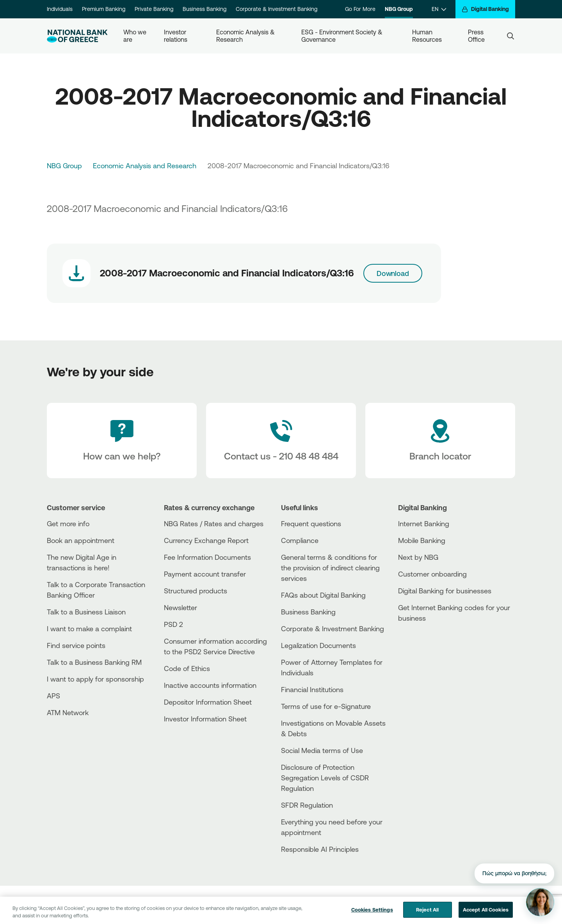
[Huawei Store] (427, 652)
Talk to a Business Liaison (86, 612)
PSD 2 (173, 624)
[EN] (439, 9)
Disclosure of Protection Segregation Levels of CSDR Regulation (325, 778)
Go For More (360, 9)
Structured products (196, 591)
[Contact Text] (281, 441)
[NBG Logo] (77, 36)
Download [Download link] (393, 273)
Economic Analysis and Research (145, 166)
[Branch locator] (440, 441)
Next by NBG (418, 557)
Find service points (76, 645)
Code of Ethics (187, 668)
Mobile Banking (422, 540)
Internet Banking (424, 523)
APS (53, 696)
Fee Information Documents (207, 557)
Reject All (427, 915)
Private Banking (154, 9)
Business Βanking (308, 612)
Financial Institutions (312, 689)
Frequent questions (311, 523)
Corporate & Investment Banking (277, 9)
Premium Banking (104, 9)
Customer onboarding (432, 574)
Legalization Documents (318, 645)
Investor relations (176, 36)
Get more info (68, 523)
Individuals (60, 9)
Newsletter (181, 607)
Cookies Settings (372, 915)
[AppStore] (427, 639)
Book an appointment (81, 540)
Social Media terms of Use (322, 750)
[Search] (510, 36)
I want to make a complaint (89, 628)
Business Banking (205, 9)
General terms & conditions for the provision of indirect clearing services (330, 568)
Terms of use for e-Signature (326, 706)
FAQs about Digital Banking (323, 595)
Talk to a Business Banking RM (94, 662)
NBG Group (399, 9)
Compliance (300, 540)
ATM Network (68, 712)
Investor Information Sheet (205, 719)
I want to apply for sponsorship (95, 679)
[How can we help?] (122, 441)
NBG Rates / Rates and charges (214, 523)
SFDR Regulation (307, 805)
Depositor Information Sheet (208, 702)
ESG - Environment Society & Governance (343, 36)
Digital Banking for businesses (445, 591)
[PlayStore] (427, 646)
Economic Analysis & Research (246, 36)
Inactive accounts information (210, 685)
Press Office (477, 36)
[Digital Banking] (485, 9)
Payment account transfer (205, 574)
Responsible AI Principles (320, 849)
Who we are (136, 36)
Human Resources (427, 36)
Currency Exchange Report (206, 540)
